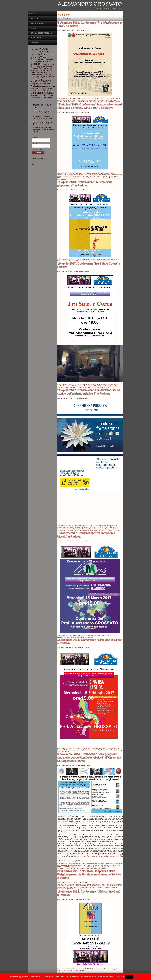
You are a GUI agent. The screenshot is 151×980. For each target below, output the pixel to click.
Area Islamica (102, 173)
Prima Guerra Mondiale (78, 868)
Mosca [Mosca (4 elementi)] (47, 76)
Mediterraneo (112, 867)
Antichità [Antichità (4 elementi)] (34, 49)
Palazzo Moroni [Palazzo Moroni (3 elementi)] (46, 83)
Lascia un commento (103, 387)
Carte (59, 865)
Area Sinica (86, 99)
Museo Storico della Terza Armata (86, 102)
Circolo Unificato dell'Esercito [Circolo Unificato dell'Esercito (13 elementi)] (40, 53)
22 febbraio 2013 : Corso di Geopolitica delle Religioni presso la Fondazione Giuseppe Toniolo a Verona (89, 874)
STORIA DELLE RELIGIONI (98, 527)
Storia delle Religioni (42, 33)
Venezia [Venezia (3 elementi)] (38, 97)
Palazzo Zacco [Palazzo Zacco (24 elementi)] (40, 85)
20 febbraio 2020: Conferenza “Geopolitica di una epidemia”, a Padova (43, 106)
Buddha (75, 529)
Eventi (34, 28)
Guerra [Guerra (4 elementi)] (33, 70)
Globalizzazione (62, 178)
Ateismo (70, 529)
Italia (65, 102)
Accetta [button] (129, 977)
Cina (59, 100)
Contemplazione (99, 529)
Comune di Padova (72, 386)
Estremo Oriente (113, 176)
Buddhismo (85, 526)
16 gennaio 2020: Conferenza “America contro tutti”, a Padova (43, 112)
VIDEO (115, 527)
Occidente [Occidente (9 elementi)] (36, 81)
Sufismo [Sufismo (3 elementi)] (33, 95)
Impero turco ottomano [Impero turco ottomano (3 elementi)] (43, 70)
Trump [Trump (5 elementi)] (38, 95)
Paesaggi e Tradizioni (96, 887)
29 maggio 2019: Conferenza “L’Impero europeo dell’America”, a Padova (43, 129)
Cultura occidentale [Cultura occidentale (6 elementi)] (45, 59)
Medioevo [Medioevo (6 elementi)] (35, 74)
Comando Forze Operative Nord (71, 100)
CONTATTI (35, 43)
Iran (69, 178)
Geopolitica (37, 38)
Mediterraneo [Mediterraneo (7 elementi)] (45, 74)
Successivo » (68, 19)
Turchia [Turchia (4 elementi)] (44, 95)
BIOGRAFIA (36, 19)
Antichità (88, 867)
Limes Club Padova (105, 175)
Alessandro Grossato (90, 4)
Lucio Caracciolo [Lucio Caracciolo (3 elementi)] (45, 72)
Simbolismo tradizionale (82, 527)
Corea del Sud (93, 386)
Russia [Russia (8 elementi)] (46, 90)
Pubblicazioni (38, 23)
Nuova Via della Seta (76, 750)
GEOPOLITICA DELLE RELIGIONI (88, 175)
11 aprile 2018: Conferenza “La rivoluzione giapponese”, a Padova (85, 184)
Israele (76, 887)
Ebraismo (77, 886)
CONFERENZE (95, 99)
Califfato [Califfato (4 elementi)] (40, 49)
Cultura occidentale (87, 100)
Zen (106, 530)
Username (35, 138)
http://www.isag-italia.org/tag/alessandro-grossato (76, 861)
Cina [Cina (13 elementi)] (46, 49)
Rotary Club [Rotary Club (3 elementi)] (39, 90)
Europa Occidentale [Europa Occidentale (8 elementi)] (41, 63)
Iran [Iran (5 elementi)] (32, 72)
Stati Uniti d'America (109, 178)
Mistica (72, 527)
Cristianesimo (69, 886)
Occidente (100, 102)
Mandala (60, 530)
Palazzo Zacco (92, 178)
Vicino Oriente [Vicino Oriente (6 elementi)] (47, 97)
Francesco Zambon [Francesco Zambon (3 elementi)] (39, 66)
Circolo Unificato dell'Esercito (75, 176)
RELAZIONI (113, 865)
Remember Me (36, 149)
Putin (59, 387)
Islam (71, 887)
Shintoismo (111, 261)
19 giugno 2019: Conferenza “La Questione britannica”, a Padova (43, 123)
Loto (117, 529)
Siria (67, 387)
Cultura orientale (98, 100)
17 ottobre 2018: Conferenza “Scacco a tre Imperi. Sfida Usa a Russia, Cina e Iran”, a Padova (90, 106)
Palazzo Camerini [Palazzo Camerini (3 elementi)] (36, 83)
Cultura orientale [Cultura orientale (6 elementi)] (38, 62)
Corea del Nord (83, 386)
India (113, 529)
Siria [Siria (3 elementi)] (51, 90)
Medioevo (105, 867)
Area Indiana (69, 526)
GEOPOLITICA (105, 99)
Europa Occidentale (110, 100)
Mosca (73, 178)
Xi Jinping (119, 750)
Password (35, 143)
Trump (117, 178)
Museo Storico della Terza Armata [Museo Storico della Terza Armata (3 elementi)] (42, 77)
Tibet (99, 530)
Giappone (89, 261)
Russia (100, 178)
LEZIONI (81, 887)
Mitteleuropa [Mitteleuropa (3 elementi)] (41, 76)
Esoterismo (103, 526)
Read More (137, 977)
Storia (119, 865)
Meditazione (67, 530)
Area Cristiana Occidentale (73, 99)
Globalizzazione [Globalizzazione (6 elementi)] (45, 68)
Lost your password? (39, 158)
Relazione (89, 868)
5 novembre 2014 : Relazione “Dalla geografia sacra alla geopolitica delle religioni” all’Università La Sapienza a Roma (89, 757)
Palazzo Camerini (115, 102)
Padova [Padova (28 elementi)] (46, 80)
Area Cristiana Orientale (90, 173)
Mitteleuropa (71, 102)
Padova (106, 102)
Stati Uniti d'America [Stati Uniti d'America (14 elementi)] (42, 93)
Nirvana (74, 530)
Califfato (60, 176)
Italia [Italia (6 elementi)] (37, 72)
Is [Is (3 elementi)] (35, 72)
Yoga (103, 530)
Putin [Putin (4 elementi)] (44, 88)
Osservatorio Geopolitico (101, 865)
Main (33, 14)
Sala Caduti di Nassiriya (89, 530)
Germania (60, 102)
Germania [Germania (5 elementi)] (49, 66)
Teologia (110, 527)
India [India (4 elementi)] (52, 70)
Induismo (66, 527)
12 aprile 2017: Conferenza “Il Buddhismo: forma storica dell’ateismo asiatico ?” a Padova (89, 392)
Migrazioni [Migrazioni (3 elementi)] (34, 76)
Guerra (107, 386)
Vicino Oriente (62, 179)
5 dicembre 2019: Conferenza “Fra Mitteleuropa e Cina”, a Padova (44, 118)
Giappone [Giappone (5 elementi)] (34, 68)
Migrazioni (60, 868)
